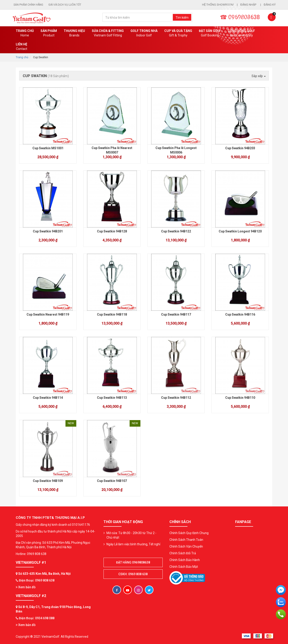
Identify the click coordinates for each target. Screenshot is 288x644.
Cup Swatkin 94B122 (176, 231)
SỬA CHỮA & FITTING (108, 33)
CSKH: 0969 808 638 (133, 574)
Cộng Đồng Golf (241, 33)
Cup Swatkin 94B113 (112, 398)
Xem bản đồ (26, 587)
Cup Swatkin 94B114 (48, 398)
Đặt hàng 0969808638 (133, 562)
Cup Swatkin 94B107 (112, 481)
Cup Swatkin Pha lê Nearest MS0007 (112, 150)
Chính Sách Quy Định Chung (189, 533)
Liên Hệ (21, 47)
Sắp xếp (259, 76)
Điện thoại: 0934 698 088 (37, 618)
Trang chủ (25, 33)
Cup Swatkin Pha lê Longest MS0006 (176, 150)
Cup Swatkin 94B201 (48, 231)
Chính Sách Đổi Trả (183, 553)
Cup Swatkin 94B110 (240, 398)
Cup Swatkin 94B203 (240, 148)
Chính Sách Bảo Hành (185, 560)
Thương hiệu (74, 33)
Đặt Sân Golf (210, 33)
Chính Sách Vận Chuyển (186, 546)
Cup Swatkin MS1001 (48, 148)
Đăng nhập (249, 5)
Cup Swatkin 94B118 (112, 314)
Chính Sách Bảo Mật (184, 567)
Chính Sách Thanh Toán (186, 540)
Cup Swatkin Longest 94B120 (240, 231)
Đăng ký (270, 5)
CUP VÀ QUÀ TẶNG (178, 33)
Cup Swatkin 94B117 (176, 314)
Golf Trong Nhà (144, 33)
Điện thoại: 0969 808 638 (37, 580)
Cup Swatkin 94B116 (240, 314)
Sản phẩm (49, 33)
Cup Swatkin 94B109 (48, 481)
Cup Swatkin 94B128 (112, 231)
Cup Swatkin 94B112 (176, 398)
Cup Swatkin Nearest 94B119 (48, 314)
